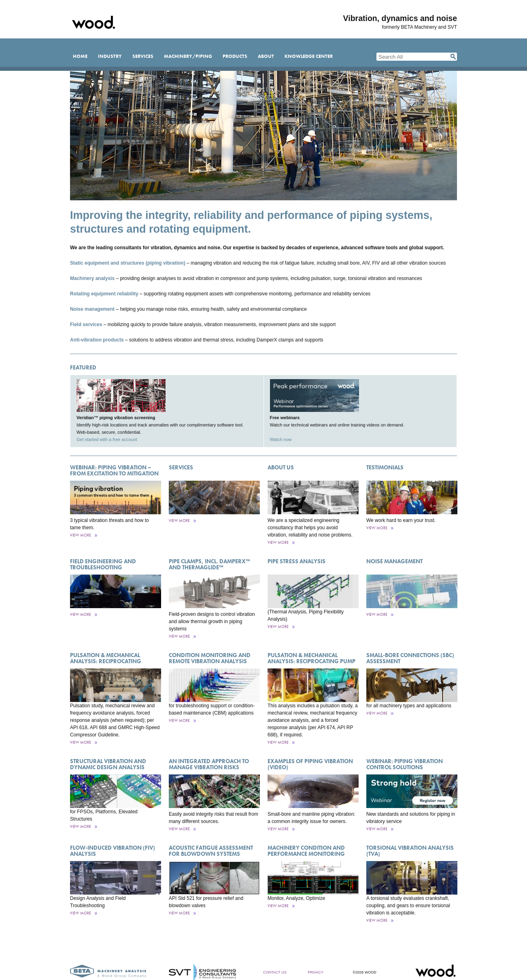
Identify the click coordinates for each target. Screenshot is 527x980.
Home (80, 56)
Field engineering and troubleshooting (103, 564)
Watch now (281, 439)
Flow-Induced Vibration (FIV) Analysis (113, 851)
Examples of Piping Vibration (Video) (310, 764)
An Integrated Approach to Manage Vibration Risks (209, 764)
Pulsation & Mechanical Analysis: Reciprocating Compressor (106, 661)
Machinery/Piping (188, 56)
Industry (110, 56)
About (266, 56)
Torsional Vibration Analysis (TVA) (410, 851)
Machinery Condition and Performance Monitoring (306, 851)
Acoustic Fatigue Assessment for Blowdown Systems (211, 851)
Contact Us (275, 972)
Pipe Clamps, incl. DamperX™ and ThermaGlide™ (209, 564)
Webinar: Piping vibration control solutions (405, 764)
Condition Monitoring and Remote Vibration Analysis (210, 658)
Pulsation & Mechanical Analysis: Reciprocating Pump (311, 658)
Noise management (394, 561)
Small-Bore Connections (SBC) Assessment (410, 658)
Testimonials (385, 467)
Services (143, 56)
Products (235, 56)
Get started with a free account (107, 439)
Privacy (316, 972)
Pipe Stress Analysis (296, 561)
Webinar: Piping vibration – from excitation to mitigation (114, 470)
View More (81, 535)
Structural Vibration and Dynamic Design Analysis (108, 764)
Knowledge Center (309, 56)
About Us (281, 467)
